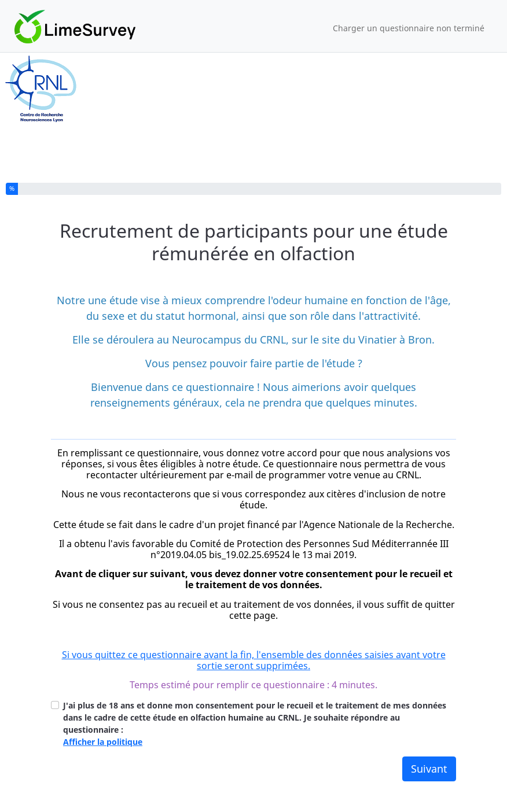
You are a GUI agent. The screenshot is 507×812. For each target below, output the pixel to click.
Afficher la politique (103, 742)
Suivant (429, 769)
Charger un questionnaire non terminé (409, 28)
